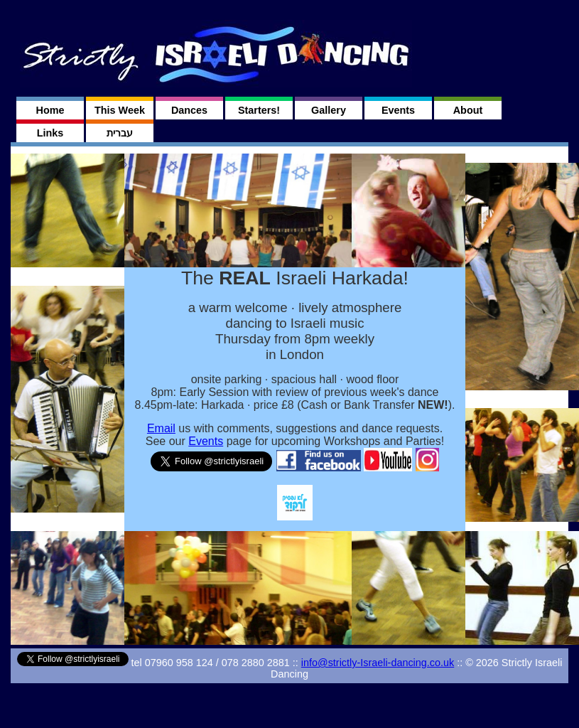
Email (161, 428)
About (468, 110)
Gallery (329, 110)
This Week (120, 110)
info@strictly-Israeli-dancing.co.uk (378, 663)
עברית (120, 133)
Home (50, 110)
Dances (189, 110)
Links (50, 133)
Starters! (259, 110)
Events (398, 110)
